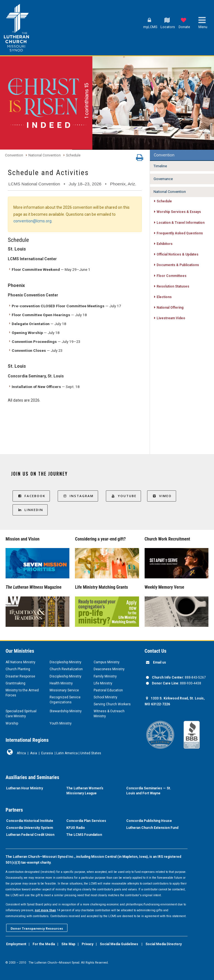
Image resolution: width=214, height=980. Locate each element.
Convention (14, 155)
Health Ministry (61, 683)
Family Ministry (105, 676)
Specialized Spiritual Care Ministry (21, 714)
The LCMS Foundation (84, 835)
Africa (21, 753)
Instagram (78, 496)
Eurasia (47, 753)
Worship (12, 723)
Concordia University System (30, 828)
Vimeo (162, 496)
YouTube (123, 496)
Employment (16, 944)
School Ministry (105, 697)
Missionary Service (64, 690)
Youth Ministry (61, 723)
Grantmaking (15, 683)
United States (91, 753)
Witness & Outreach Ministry (109, 714)
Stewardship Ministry (66, 711)
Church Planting (18, 669)
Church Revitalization (66, 669)
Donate (184, 27)
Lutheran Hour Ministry (25, 788)
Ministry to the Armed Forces (22, 693)
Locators (168, 27)
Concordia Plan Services (86, 821)
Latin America (67, 753)
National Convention (45, 155)
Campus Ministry (107, 662)
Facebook (31, 496)
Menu (203, 27)
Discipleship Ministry (65, 662)
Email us (160, 662)
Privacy (87, 944)
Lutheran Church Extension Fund (152, 828)
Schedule (73, 155)
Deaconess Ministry (109, 669)
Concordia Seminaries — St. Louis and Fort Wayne (149, 791)
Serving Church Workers (112, 704)
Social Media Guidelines (119, 944)
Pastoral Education (108, 690)
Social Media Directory (164, 944)
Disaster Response (20, 676)
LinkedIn (30, 510)
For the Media (44, 944)
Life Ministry (103, 683)
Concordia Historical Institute (30, 821)
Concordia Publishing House (149, 821)
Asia (34, 753)
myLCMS (150, 27)
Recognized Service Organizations (65, 700)
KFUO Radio (76, 828)
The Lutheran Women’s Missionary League (85, 791)
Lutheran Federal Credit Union (30, 835)
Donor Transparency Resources (37, 928)
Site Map (68, 944)
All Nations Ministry (20, 662)
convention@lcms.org (32, 221)
